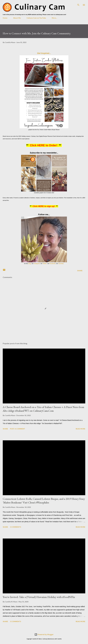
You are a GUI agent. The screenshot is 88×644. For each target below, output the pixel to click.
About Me (17, 18)
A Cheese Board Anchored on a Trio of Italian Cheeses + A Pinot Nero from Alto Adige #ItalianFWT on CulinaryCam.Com (43, 409)
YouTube (61, 264)
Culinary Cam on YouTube (36, 18)
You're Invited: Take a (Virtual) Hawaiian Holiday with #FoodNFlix (39, 597)
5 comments (15, 527)
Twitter (45, 264)
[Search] (78, 4)
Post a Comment (18, 429)
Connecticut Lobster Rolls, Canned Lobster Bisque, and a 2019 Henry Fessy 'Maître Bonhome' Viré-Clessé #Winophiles (44, 501)
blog (30, 264)
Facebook (52, 264)
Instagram (37, 264)
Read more (80, 429)
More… (54, 18)
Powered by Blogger (44, 634)
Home (5, 18)
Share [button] (80, 271)
